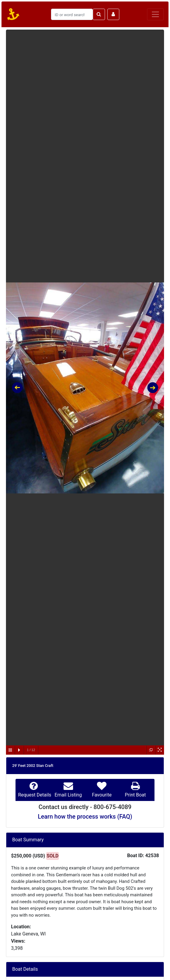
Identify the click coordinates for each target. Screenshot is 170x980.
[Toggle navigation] (155, 14)
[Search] (72, 14)
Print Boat (135, 795)
